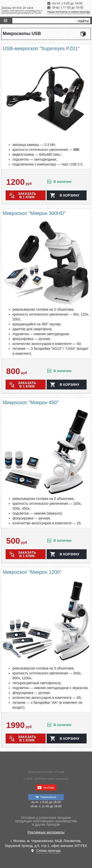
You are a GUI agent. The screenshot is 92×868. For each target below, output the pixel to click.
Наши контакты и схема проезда (69, 12)
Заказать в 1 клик (27, 195)
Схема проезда (48, 851)
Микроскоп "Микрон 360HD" (34, 213)
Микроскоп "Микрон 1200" (32, 572)
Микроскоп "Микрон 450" (31, 402)
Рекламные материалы (46, 832)
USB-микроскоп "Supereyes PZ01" (41, 48)
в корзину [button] (69, 195)
